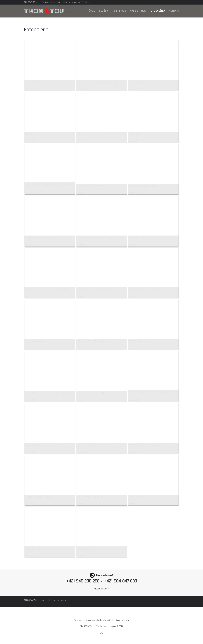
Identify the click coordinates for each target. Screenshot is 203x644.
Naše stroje (138, 11)
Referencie (119, 11)
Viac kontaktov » (102, 589)
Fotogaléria (157, 11)
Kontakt (174, 11)
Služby (103, 11)
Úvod (92, 11)
